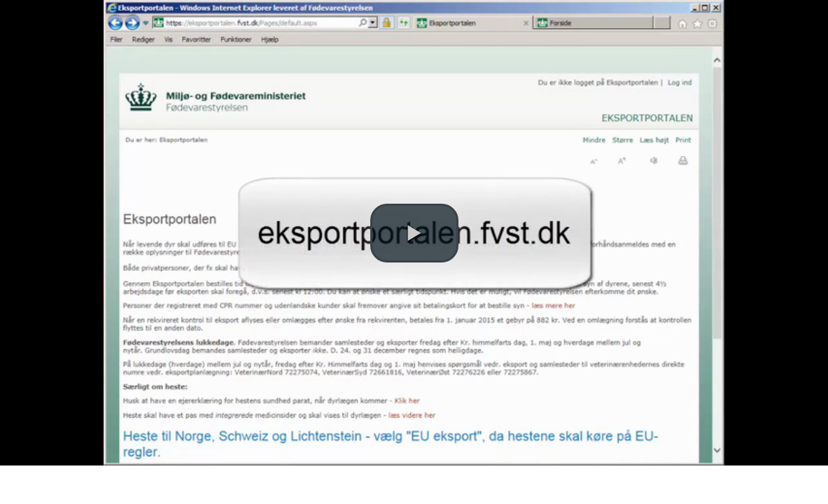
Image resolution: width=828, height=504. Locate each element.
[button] (414, 233)
